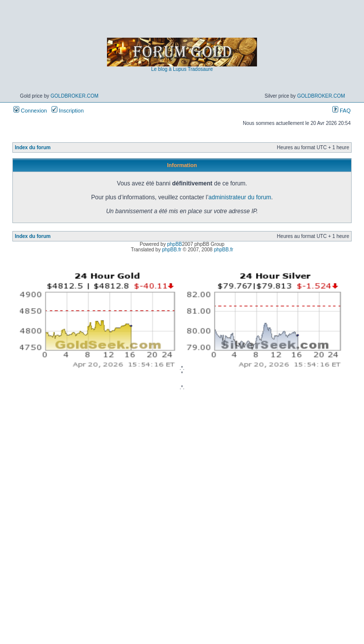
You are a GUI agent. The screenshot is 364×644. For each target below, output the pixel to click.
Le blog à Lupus (169, 69)
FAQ (341, 111)
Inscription (68, 111)
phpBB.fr (172, 250)
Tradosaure (200, 69)
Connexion (30, 111)
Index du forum (33, 147)
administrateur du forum (240, 197)
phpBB (174, 244)
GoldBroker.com (75, 96)
